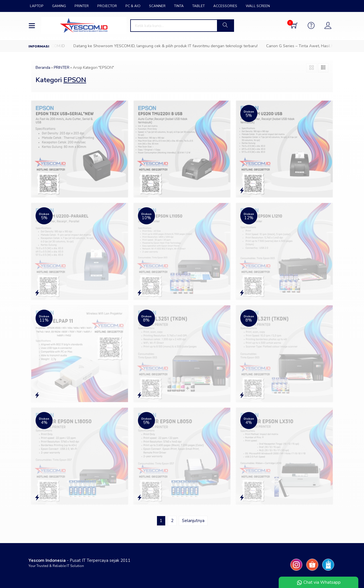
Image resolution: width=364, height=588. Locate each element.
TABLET (198, 6)
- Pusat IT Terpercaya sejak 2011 (79, 560)
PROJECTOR (107, 6)
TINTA (179, 6)
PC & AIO (133, 6)
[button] (225, 26)
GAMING (59, 6)
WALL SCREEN (258, 6)
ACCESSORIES (225, 6)
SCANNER (157, 6)
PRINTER (82, 6)
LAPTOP (37, 6)
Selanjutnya (193, 521)
